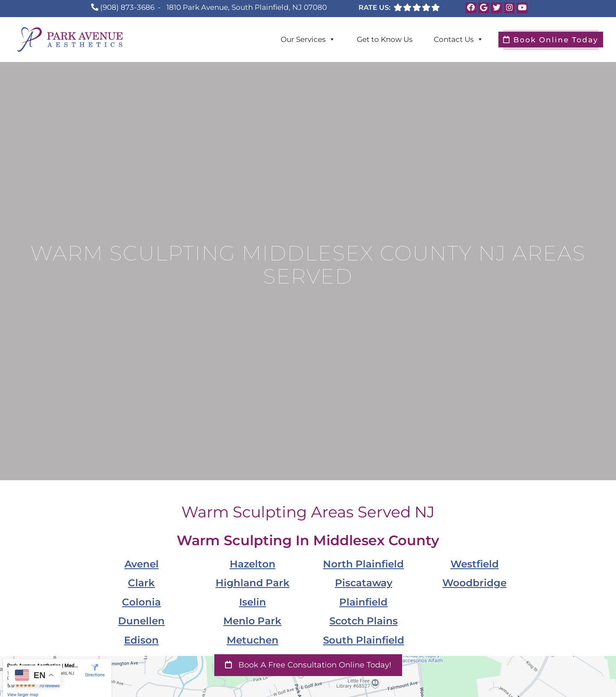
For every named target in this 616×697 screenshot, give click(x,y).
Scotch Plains (364, 621)
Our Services (308, 39)
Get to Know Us (385, 39)
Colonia (141, 602)
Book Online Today (551, 40)
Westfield (475, 564)
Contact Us (459, 39)
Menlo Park (252, 621)
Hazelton (253, 564)
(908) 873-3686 (127, 7)
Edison (141, 640)
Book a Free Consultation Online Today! (308, 665)
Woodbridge (474, 583)
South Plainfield (364, 640)
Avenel (142, 564)
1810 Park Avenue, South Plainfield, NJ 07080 (247, 7)
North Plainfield (363, 564)
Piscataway (364, 583)
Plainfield (363, 602)
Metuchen (253, 640)
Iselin (253, 602)
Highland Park (253, 583)
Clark (141, 583)
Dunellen (141, 621)
